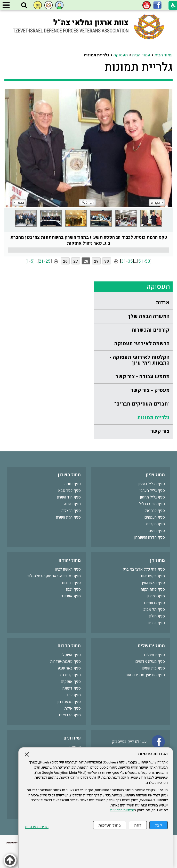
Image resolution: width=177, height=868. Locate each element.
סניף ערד (74, 695)
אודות (163, 303)
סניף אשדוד (71, 596)
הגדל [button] (88, 203)
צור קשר (160, 431)
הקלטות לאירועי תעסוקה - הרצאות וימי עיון (139, 360)
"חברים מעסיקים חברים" (142, 404)
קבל (159, 825)
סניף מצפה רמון (69, 702)
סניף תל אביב (154, 609)
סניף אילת (73, 708)
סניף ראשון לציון (68, 569)
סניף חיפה (157, 531)
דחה (138, 825)
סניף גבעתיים (154, 603)
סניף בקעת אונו (153, 576)
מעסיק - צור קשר (150, 390)
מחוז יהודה (70, 560)
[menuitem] (133, 303)
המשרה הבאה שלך (149, 316)
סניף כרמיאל (155, 511)
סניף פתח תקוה (153, 589)
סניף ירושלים (154, 655)
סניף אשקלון (71, 655)
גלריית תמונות (139, 67)
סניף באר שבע (69, 668)
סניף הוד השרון (69, 497)
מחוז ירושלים (151, 646)
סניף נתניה (73, 484)
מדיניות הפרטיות (122, 810)
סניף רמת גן (156, 596)
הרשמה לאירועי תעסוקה (142, 344)
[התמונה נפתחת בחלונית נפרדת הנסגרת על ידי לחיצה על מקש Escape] (88, 148)
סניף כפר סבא (69, 491)
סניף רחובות (71, 583)
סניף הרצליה (71, 511)
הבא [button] (19, 203)
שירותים (72, 738)
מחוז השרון (69, 475)
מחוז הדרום (69, 646)
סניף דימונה (72, 688)
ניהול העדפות (110, 825)
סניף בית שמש (153, 668)
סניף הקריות (155, 524)
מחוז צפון (155, 475)
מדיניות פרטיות (37, 827)
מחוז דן (157, 560)
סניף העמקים (155, 517)
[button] (24, 5)
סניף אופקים (71, 682)
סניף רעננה (72, 504)
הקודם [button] (157, 203)
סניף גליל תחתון (152, 497)
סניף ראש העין (153, 583)
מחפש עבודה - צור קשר (143, 377)
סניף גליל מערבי (152, 491)
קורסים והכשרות (151, 330)
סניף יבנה (73, 589)
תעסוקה (121, 55)
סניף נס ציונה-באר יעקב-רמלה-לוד (54, 576)
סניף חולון (157, 616)
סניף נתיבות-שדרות (66, 661)
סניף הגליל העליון (151, 484)
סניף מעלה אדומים (150, 661)
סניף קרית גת (70, 675)
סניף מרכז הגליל (152, 504)
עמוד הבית (164, 55)
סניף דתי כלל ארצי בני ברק (144, 569)
